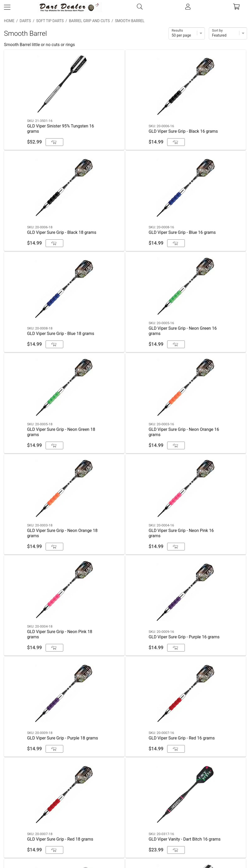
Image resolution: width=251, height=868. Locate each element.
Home (9, 21)
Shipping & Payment (126, 800)
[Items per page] (187, 33)
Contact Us (126, 786)
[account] (188, 7)
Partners (126, 840)
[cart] (236, 7)
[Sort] (228, 33)
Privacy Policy (126, 813)
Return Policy (125, 827)
